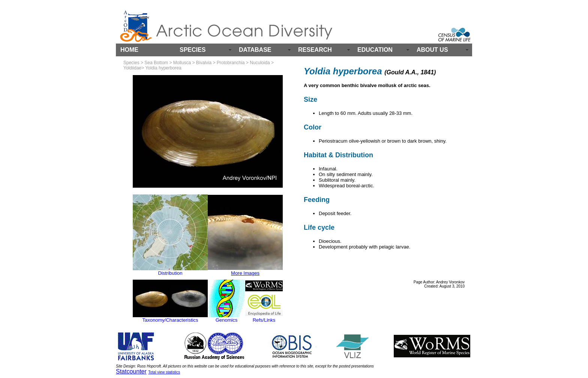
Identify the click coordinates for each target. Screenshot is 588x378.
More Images (245, 273)
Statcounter (131, 371)
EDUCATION (375, 50)
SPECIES (193, 50)
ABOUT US (432, 50)
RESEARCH (315, 50)
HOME (129, 50)
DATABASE (255, 50)
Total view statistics (164, 372)
